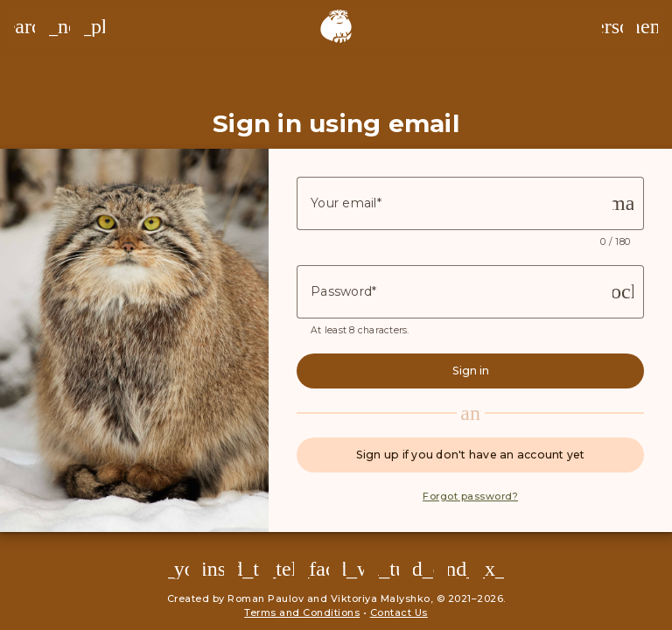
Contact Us (399, 612)
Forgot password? (470, 496)
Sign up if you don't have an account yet (471, 455)
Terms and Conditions (302, 612)
